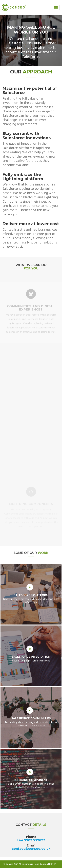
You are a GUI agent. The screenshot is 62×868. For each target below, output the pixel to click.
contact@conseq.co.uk (31, 849)
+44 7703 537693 (31, 840)
